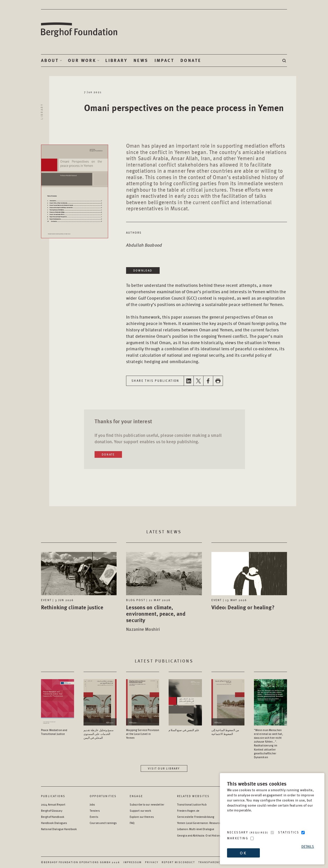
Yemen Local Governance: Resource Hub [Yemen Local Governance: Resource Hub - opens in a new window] (202, 823)
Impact (164, 60)
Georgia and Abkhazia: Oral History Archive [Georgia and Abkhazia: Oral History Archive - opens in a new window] (204, 835)
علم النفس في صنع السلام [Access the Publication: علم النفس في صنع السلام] (184, 730)
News (141, 60)
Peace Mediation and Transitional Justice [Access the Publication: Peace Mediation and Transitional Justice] (54, 732)
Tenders (95, 811)
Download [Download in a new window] (143, 270)
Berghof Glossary (52, 811)
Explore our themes (142, 817)
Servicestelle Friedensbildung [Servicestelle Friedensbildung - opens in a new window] (196, 817)
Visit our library (164, 768)
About (50, 60)
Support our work (141, 811)
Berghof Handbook (53, 817)
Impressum (132, 862)
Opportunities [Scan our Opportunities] (103, 796)
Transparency (210, 862)
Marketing (238, 838)
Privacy (152, 862)
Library (116, 60)
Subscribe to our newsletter (147, 804)
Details (308, 846)
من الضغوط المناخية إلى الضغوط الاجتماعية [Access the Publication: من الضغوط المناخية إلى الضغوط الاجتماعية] (225, 732)
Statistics (289, 832)
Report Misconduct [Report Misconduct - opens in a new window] (178, 862)
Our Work (82, 60)
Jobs (92, 804)
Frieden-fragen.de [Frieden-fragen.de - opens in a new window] (188, 811)
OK (243, 853)
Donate (191, 60)
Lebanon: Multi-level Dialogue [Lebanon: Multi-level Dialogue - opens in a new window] (196, 829)
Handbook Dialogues (54, 823)
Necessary (248, 832)
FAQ (132, 823)
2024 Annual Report (53, 804)
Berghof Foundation (79, 30)
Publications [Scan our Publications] (53, 796)
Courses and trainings (103, 823)
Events (94, 817)
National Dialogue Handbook (59, 829)
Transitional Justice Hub (192, 804)
